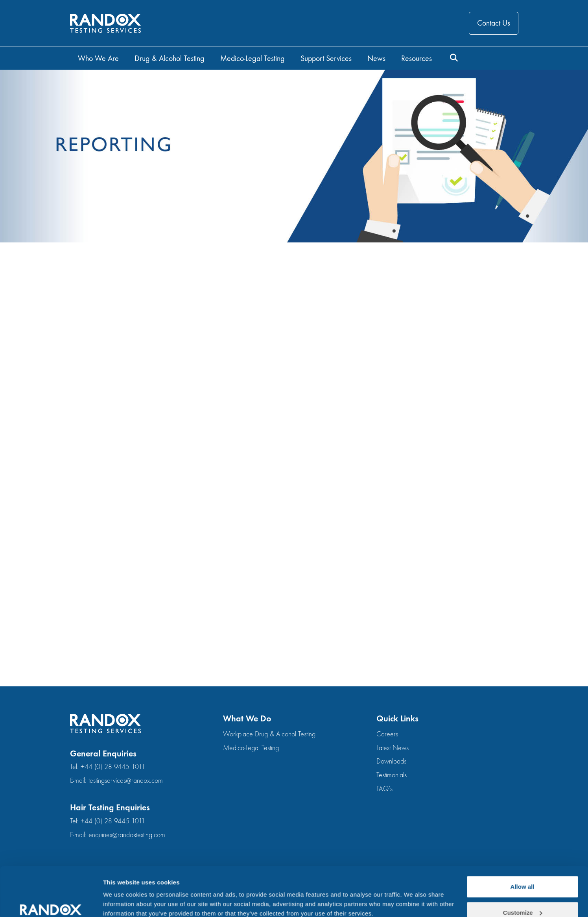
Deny (523, 896)
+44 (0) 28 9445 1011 (113, 767)
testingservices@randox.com (126, 781)
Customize (523, 870)
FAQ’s (384, 789)
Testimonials (392, 775)
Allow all (523, 844)
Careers (387, 734)
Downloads (391, 761)
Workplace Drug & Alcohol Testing (269, 734)
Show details (121, 893)
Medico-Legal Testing (251, 748)
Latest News (393, 748)
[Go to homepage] (105, 23)
